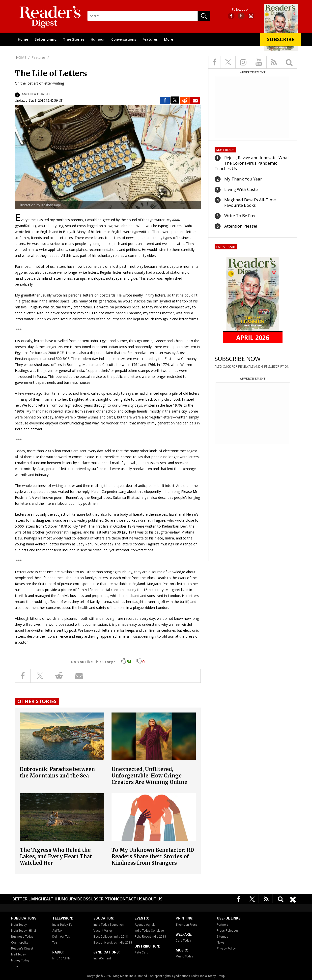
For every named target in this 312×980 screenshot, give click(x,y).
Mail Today (18, 954)
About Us (153, 899)
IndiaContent (102, 958)
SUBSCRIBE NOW (238, 359)
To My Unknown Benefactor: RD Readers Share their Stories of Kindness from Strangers (153, 856)
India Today (19, 925)
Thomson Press (187, 925)
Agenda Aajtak (145, 925)
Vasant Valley (103, 931)
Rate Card (141, 952)
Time (15, 966)
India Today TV (62, 925)
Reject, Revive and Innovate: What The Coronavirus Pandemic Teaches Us (252, 163)
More (169, 39)
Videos (81, 899)
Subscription (103, 899)
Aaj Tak (57, 931)
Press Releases (228, 931)
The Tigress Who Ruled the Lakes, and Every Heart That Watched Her (56, 856)
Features (150, 39)
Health (49, 899)
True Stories (74, 39)
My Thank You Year (243, 179)
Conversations (124, 39)
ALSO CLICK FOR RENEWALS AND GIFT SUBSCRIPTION (252, 367)
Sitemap (222, 937)
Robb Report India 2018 (150, 937)
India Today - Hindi (24, 931)
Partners (223, 925)
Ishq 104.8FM (61, 958)
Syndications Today (185, 976)
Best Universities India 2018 (113, 943)
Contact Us (130, 899)
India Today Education (109, 925)
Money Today (20, 960)
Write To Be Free (240, 216)
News (221, 943)
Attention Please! (241, 226)
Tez (55, 943)
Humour (98, 39)
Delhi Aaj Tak (61, 937)
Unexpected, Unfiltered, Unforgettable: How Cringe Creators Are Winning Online (149, 776)
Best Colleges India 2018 (111, 937)
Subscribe (281, 39)
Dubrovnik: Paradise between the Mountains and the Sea (57, 772)
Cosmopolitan (21, 943)
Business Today (22, 937)
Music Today (184, 956)
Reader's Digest (22, 949)
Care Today (183, 941)
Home (23, 39)
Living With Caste (241, 189)
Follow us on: (241, 10)
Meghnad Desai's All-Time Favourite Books (250, 202)
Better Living (45, 39)
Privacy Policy (226, 949)
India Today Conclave (149, 931)
